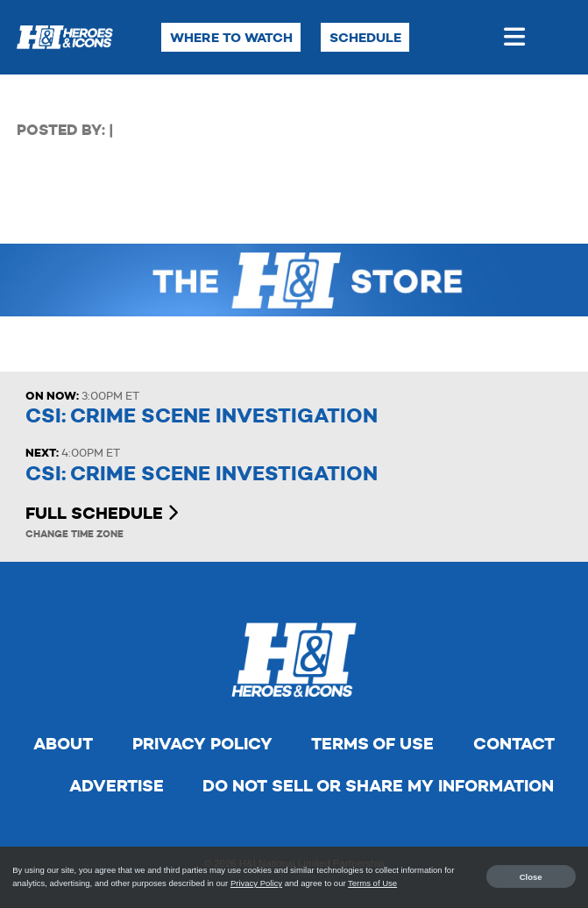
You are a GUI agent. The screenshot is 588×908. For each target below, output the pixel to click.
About (63, 744)
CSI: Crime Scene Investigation (202, 416)
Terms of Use (372, 744)
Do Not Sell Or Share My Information (378, 786)
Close (531, 876)
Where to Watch (231, 37)
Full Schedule (102, 513)
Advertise (117, 786)
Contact (514, 744)
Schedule (365, 37)
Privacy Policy (202, 744)
